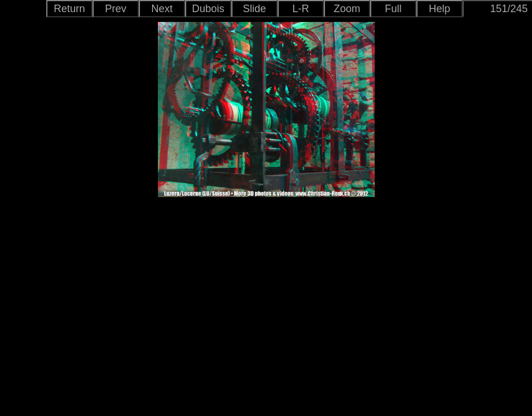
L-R (300, 9)
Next (162, 9)
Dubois (208, 9)
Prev (115, 9)
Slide (254, 9)
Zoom (347, 9)
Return (69, 9)
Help (439, 9)
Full (393, 9)
